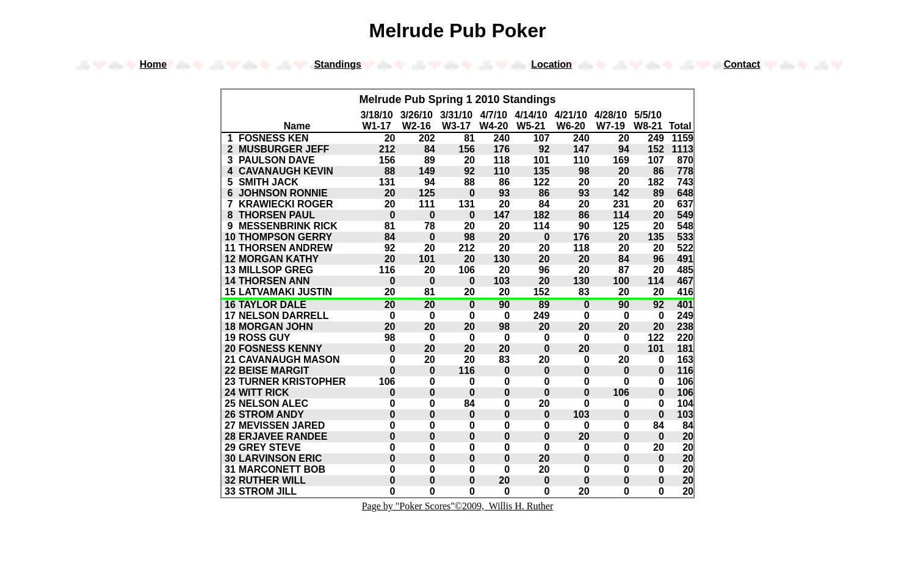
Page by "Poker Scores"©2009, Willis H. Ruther (458, 506)
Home (153, 64)
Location (552, 64)
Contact (742, 64)
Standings (338, 64)
